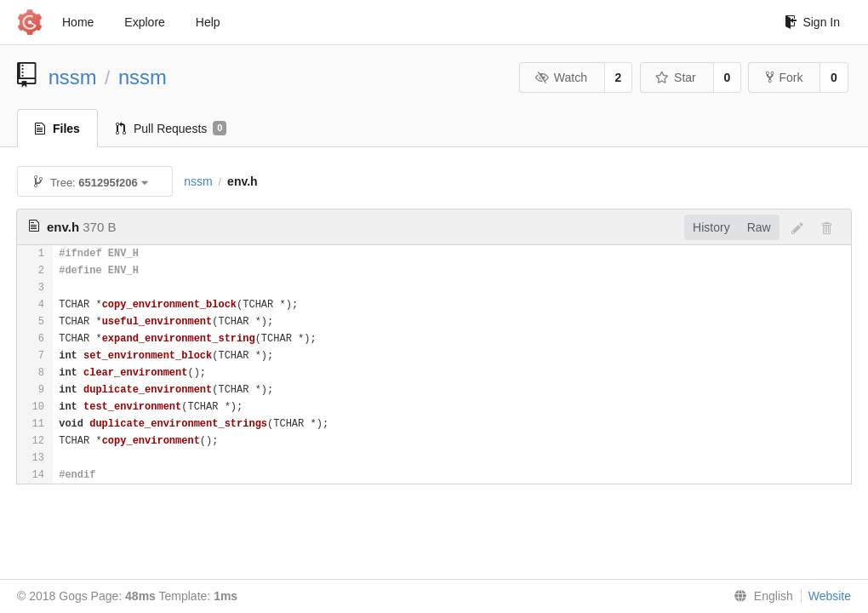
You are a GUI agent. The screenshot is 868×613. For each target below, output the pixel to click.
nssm (73, 77)
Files (57, 129)
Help (208, 22)
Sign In (812, 22)
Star (676, 77)
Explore (144, 22)
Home (78, 22)
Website (830, 596)
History (711, 227)
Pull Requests (171, 129)
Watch (561, 77)
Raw (759, 227)
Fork (784, 77)
